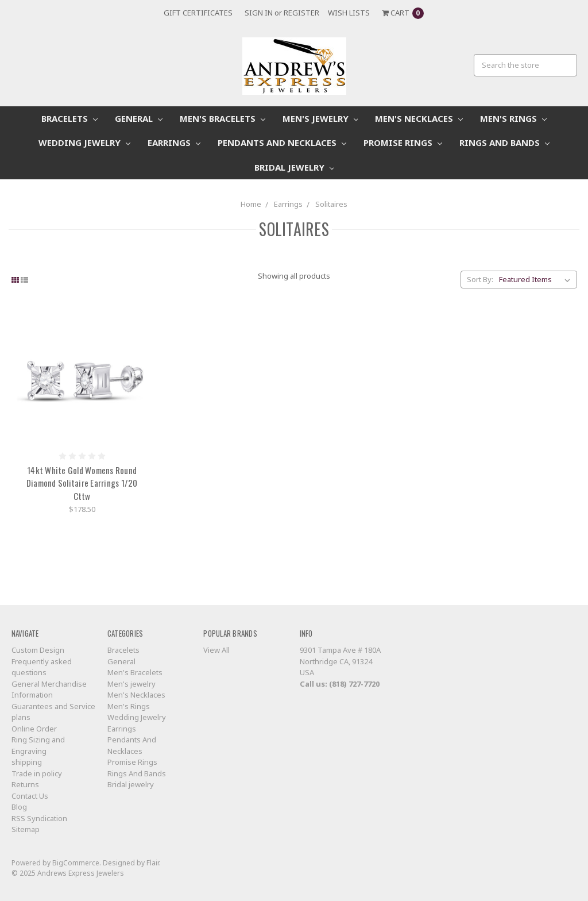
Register (301, 13)
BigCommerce (76, 863)
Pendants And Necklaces (282, 143)
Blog (19, 807)
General (139, 118)
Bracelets (69, 118)
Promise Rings (403, 143)
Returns (25, 784)
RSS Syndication (39, 818)
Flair (153, 863)
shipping (27, 762)
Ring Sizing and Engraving (38, 745)
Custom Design (38, 650)
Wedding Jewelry (84, 143)
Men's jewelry (320, 118)
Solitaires (331, 204)
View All (216, 650)
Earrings (174, 143)
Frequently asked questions (42, 667)
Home (251, 204)
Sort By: (480, 279)
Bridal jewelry (294, 167)
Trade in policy (37, 773)
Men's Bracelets (223, 118)
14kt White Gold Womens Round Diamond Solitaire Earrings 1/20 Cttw (82, 483)
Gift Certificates (198, 13)
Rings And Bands (504, 143)
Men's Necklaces (419, 118)
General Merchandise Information (49, 690)
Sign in (259, 13)
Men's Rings (513, 118)
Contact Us (30, 796)
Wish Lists (349, 13)
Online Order (34, 729)
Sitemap (26, 829)
